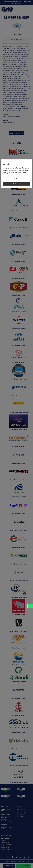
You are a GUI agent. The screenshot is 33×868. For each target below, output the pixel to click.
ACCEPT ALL (16, 184)
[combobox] (30, 606)
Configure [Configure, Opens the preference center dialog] (17, 179)
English (30, 606)
